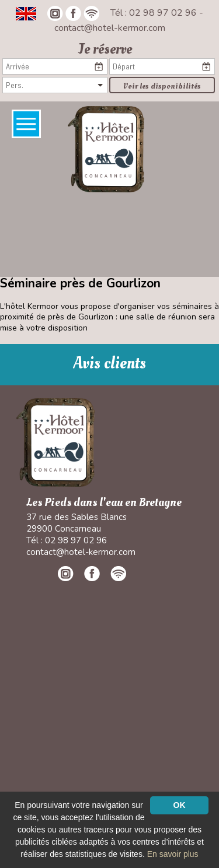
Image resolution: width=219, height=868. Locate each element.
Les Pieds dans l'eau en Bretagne (104, 503)
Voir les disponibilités (162, 86)
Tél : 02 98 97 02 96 (155, 13)
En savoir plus (173, 854)
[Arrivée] (55, 66)
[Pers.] (55, 85)
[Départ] (162, 66)
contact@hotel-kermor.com (110, 28)
